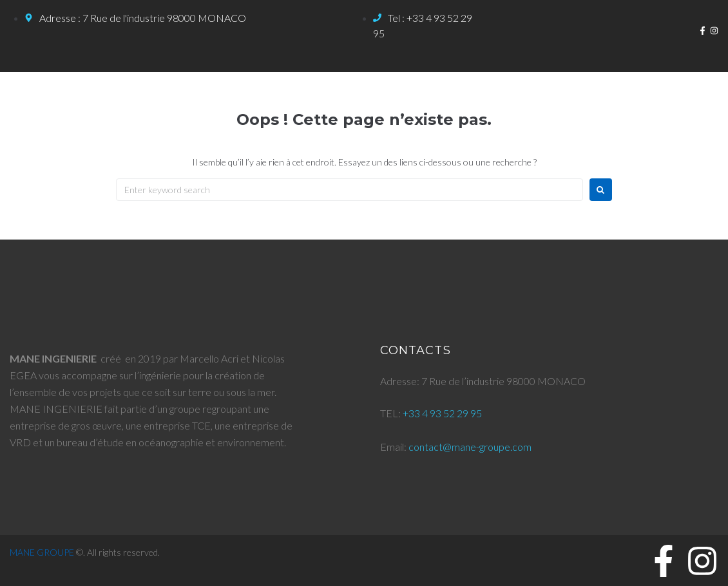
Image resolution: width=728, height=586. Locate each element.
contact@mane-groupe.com (470, 447)
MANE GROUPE (42, 552)
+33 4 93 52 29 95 (442, 413)
